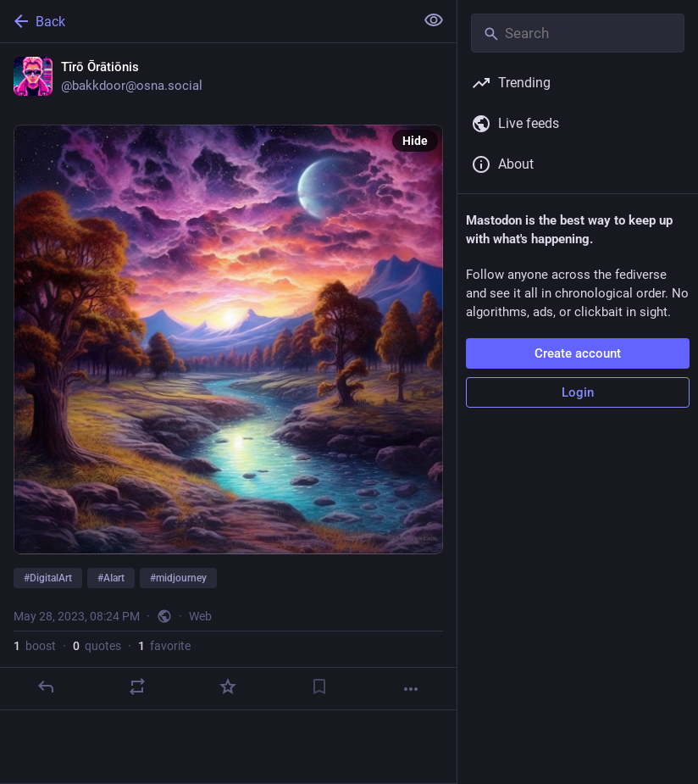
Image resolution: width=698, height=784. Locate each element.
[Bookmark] (319, 687)
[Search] (578, 33)
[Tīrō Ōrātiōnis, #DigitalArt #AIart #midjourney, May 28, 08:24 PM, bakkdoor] (228, 377)
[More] (411, 689)
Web (200, 616)
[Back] (205, 21)
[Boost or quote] (137, 687)
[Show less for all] (434, 20)
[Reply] (46, 687)
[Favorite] (228, 687)
